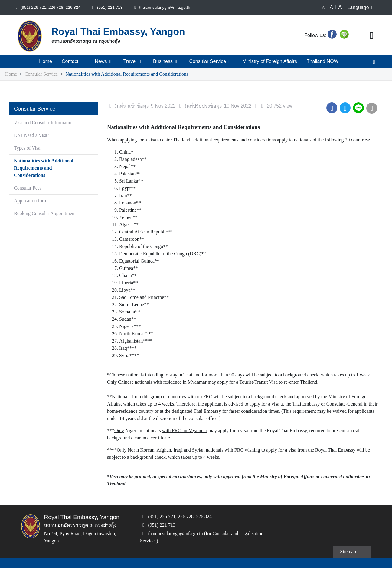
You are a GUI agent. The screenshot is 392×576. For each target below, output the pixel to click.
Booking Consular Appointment (47, 214)
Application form (32, 201)
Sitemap (351, 559)
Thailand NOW (322, 61)
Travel (133, 61)
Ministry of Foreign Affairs (269, 61)
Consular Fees (29, 188)
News (105, 61)
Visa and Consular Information (46, 123)
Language (362, 8)
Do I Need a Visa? (33, 136)
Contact (74, 61)
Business (166, 61)
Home (46, 61)
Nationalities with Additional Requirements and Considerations (136, 74)
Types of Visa (29, 148)
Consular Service (210, 61)
